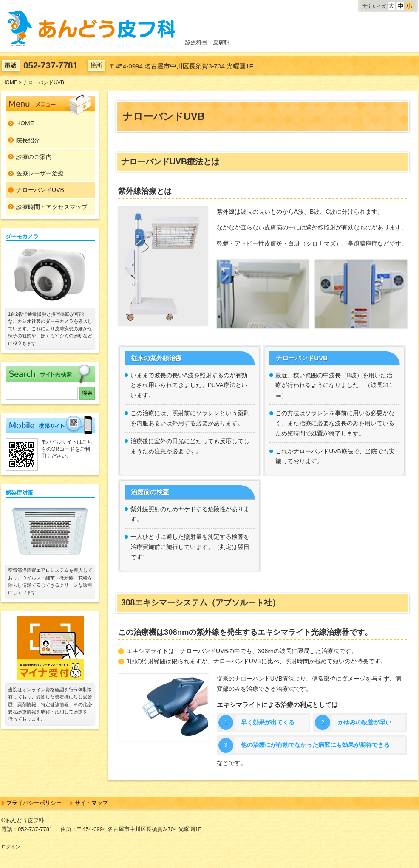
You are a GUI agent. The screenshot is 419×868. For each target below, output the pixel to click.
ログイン (11, 847)
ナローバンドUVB (40, 190)
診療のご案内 (34, 157)
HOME (25, 123)
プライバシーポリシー (34, 803)
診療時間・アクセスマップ (52, 207)
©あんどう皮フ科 (23, 820)
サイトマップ (91, 803)
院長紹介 (28, 140)
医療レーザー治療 (40, 173)
